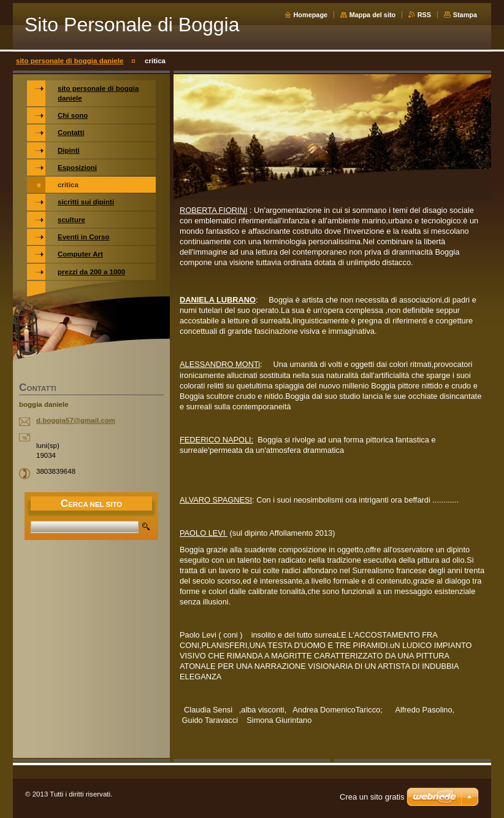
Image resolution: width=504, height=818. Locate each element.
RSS (424, 15)
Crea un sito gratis (372, 797)
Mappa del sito (373, 15)
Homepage (311, 15)
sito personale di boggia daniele (70, 61)
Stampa (465, 15)
